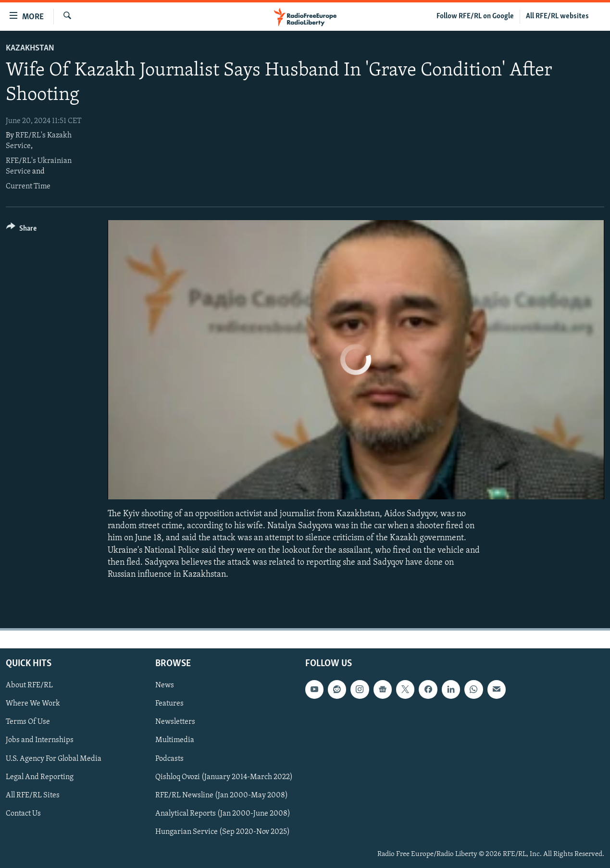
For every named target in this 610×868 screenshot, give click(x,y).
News (165, 685)
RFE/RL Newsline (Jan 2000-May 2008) (222, 795)
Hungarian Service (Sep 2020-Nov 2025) (223, 832)
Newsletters (175, 722)
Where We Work (33, 704)
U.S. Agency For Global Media (54, 759)
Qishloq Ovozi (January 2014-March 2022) (224, 777)
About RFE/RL (29, 685)
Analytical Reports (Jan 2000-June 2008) (223, 814)
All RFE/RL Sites (33, 795)
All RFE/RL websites (557, 16)
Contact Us (23, 814)
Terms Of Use (28, 722)
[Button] (21, 230)
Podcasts (169, 759)
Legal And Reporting (40, 777)
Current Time (28, 186)
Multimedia (175, 741)
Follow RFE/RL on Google (475, 16)
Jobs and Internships (40, 741)
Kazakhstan (30, 48)
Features (169, 704)
